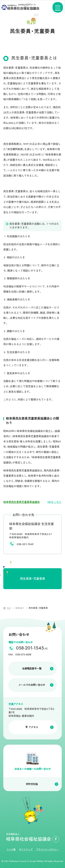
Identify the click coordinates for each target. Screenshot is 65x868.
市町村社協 (32, 784)
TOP (9, 608)
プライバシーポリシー (47, 850)
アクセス (33, 727)
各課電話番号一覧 (32, 669)
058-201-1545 (32, 648)
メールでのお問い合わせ (32, 685)
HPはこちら (54, 502)
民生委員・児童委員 (32, 579)
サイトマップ (26, 850)
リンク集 (11, 850)
